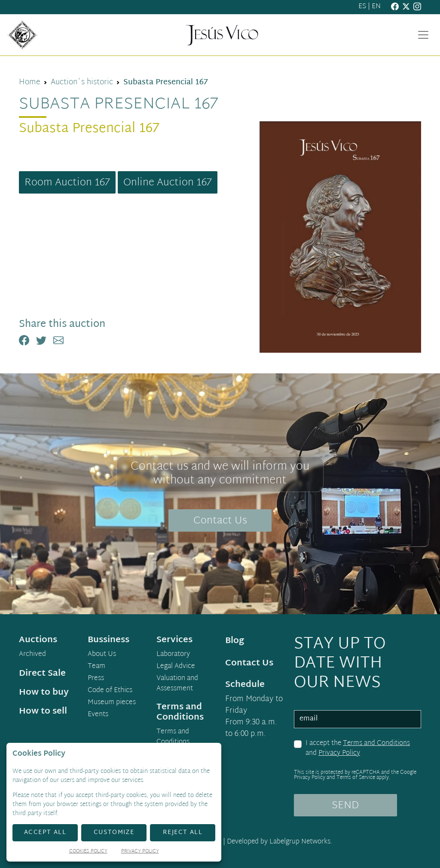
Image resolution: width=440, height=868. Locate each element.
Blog (235, 641)
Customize (114, 833)
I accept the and (358, 749)
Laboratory (173, 655)
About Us (102, 655)
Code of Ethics (110, 691)
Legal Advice (176, 667)
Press (96, 679)
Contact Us (220, 521)
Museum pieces (112, 703)
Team (96, 667)
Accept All (45, 833)
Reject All (183, 833)
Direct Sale (42, 674)
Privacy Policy (339, 753)
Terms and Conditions (376, 743)
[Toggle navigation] (423, 35)
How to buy (44, 693)
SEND (345, 806)
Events (98, 715)
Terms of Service (356, 778)
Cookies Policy (88, 852)
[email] (357, 719)
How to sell (43, 711)
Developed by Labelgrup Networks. (280, 842)
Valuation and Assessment (177, 684)
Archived (32, 655)
